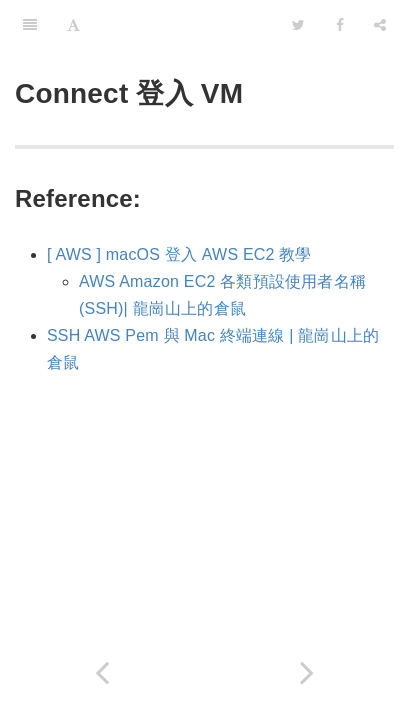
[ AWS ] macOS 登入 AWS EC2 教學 (179, 254)
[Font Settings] (73, 25)
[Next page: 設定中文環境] (307, 672)
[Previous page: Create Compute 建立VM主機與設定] (102, 672)
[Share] (380, 25)
